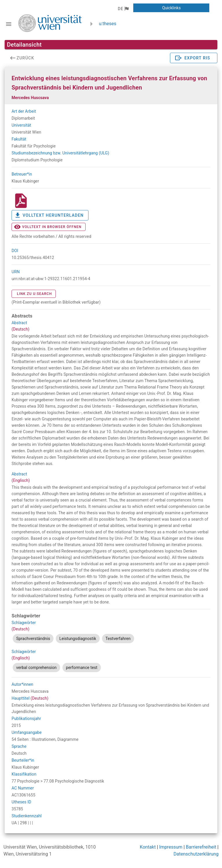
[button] (123, 9)
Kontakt (148, 847)
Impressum (171, 847)
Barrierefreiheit (201, 847)
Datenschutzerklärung (196, 854)
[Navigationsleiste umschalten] (9, 24)
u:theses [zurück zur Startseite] (108, 24)
